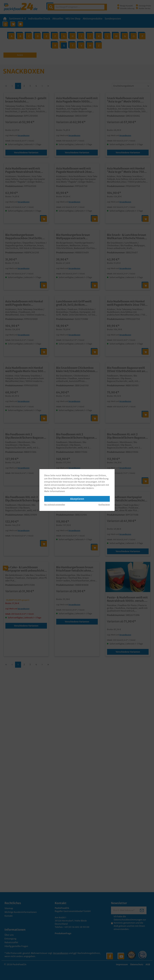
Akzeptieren (77, 499)
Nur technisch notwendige (55, 505)
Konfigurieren (104, 505)
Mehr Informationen (55, 491)
